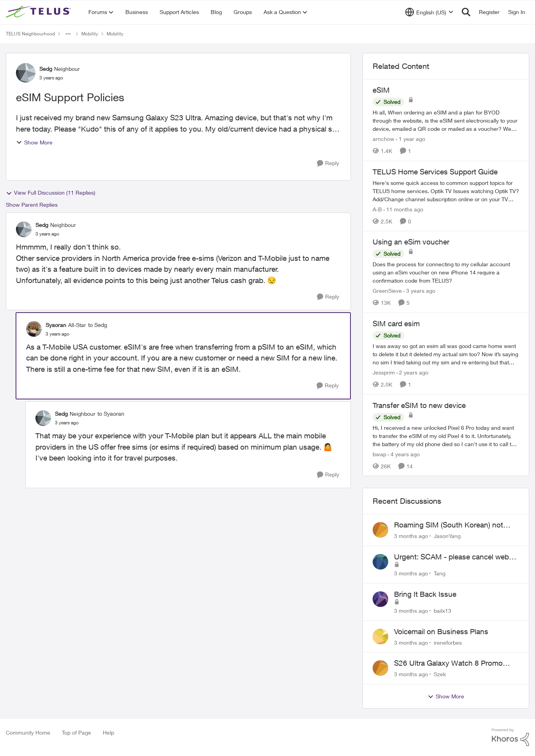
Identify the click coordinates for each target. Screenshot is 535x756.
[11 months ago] (403, 209)
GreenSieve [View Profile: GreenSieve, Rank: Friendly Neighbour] (387, 291)
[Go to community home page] (39, 12)
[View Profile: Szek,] (380, 668)
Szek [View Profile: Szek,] (440, 674)
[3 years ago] (419, 291)
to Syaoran (111, 414)
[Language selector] (429, 12)
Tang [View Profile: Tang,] (440, 573)
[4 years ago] (404, 454)
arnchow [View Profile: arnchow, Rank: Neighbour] (384, 139)
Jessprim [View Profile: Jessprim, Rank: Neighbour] (384, 372)
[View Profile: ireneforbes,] (380, 636)
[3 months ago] (411, 536)
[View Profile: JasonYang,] (380, 530)
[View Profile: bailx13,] (380, 599)
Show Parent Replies (32, 205)
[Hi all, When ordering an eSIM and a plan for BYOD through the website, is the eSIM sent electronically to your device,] (446, 120)
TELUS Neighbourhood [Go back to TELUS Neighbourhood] (30, 34)
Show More (34, 142)
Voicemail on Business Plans (441, 631)
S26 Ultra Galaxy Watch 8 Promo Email (448, 663)
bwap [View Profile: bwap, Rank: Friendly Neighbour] (379, 454)
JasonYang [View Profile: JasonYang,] (447, 536)
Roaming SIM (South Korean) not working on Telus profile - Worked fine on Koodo (456, 525)
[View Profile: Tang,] (380, 562)
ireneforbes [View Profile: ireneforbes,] (448, 642)
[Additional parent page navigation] (68, 34)
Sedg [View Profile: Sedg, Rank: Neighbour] (46, 69)
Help (108, 732)
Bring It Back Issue (425, 594)
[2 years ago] (412, 372)
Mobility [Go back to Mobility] (90, 34)
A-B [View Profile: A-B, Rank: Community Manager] (377, 209)
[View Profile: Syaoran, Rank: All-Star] (34, 329)
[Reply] (328, 163)
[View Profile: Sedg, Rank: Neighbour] (26, 73)
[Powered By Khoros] (510, 737)
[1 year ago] (411, 139)
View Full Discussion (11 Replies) (51, 193)
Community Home (28, 732)
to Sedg (98, 325)
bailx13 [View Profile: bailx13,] (443, 611)
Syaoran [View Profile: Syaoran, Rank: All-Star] (56, 325)
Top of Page (77, 732)
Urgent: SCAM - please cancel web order (451, 557)
